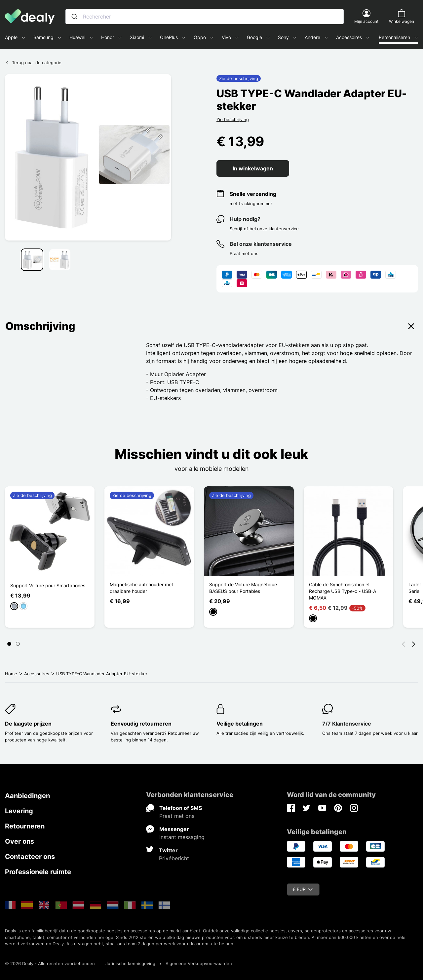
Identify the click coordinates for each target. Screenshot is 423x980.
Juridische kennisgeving (130, 963)
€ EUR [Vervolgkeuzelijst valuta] (303, 889)
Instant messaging (182, 837)
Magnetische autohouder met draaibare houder (141, 588)
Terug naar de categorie (33, 63)
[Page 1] (9, 644)
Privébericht (174, 858)
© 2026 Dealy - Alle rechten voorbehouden (50, 963)
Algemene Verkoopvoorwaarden (199, 963)
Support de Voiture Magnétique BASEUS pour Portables (243, 588)
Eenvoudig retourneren (141, 724)
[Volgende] (414, 644)
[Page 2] (18, 644)
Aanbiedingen (27, 796)
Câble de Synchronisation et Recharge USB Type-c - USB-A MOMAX (343, 591)
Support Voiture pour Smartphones (48, 585)
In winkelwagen (253, 168)
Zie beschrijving (233, 119)
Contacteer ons (30, 857)
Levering (19, 811)
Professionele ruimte (38, 872)
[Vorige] (404, 644)
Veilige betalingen (240, 724)
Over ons (19, 841)
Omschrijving (211, 326)
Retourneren (25, 826)
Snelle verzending (253, 194)
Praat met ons (177, 816)
